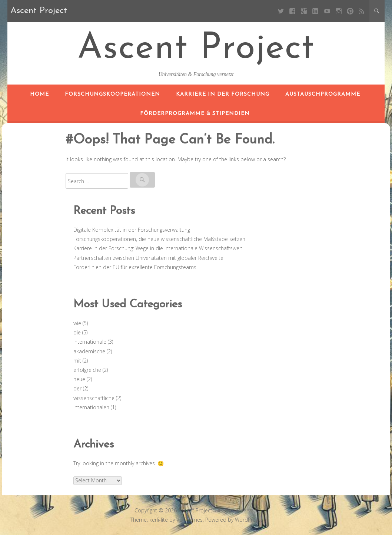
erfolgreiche (87, 370)
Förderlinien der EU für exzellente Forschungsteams (135, 267)
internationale (90, 342)
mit (77, 361)
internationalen (91, 407)
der (77, 388)
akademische (89, 351)
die (77, 332)
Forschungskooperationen (112, 94)
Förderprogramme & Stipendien (195, 114)
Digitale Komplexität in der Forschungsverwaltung (132, 230)
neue (79, 379)
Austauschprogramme (323, 94)
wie (77, 323)
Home (39, 94)
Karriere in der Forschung (223, 94)
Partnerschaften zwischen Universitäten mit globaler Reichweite (148, 258)
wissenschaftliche (94, 398)
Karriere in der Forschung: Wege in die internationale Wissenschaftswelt (158, 248)
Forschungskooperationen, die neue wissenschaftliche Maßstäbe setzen (159, 239)
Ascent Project (196, 49)
